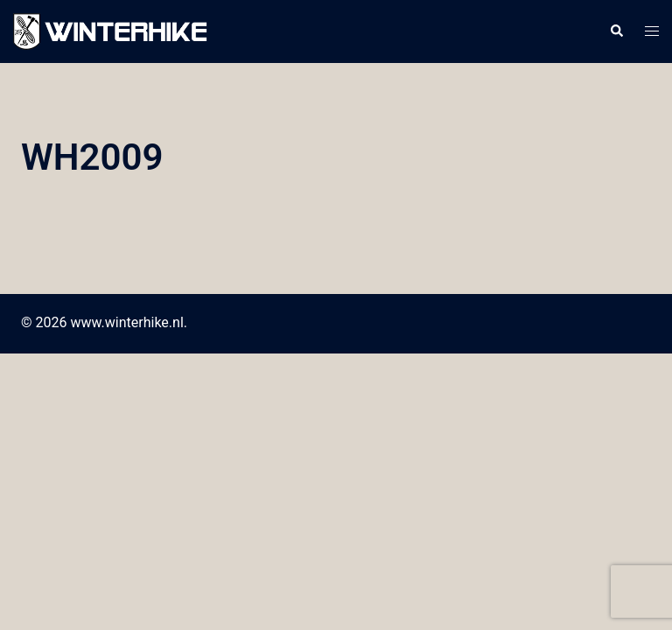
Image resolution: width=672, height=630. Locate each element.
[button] (616, 31)
